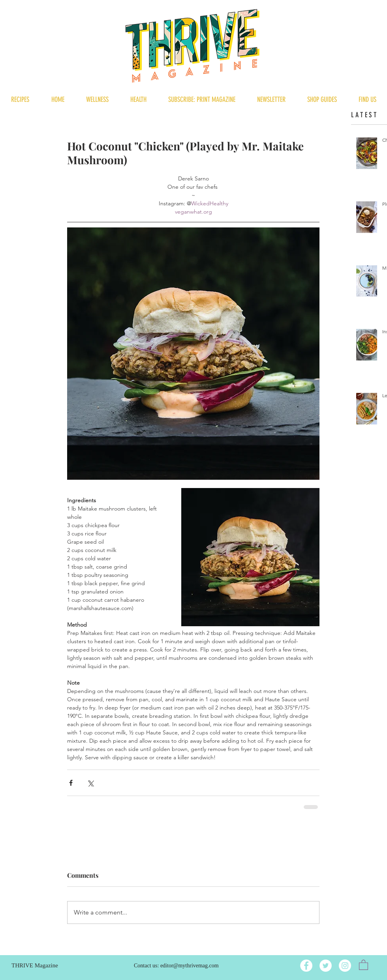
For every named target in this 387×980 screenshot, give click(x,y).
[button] (364, 964)
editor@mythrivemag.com (190, 966)
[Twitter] (326, 966)
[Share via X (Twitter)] (90, 783)
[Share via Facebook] (71, 783)
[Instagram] (345, 966)
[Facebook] (306, 966)
